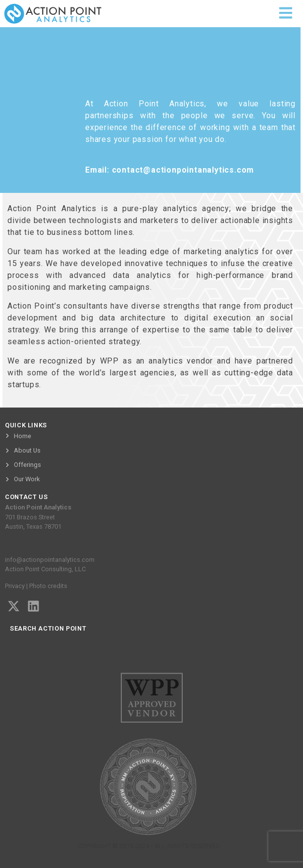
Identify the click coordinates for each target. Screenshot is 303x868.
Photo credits (48, 586)
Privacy (15, 586)
